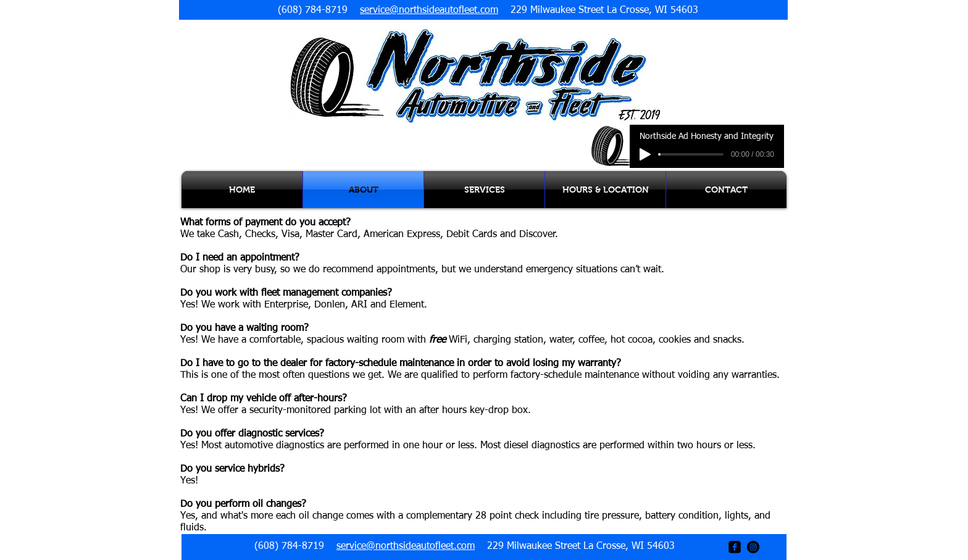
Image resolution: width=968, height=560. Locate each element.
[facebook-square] (735, 547)
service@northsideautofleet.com (429, 10)
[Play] (645, 154)
